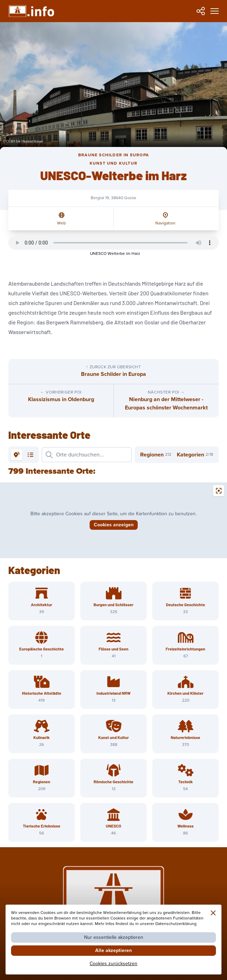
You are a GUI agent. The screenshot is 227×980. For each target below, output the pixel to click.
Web (61, 223)
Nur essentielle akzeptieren (114, 937)
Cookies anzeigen (114, 525)
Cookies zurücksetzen (113, 964)
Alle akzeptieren (113, 950)
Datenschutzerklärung (176, 924)
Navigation (165, 223)
